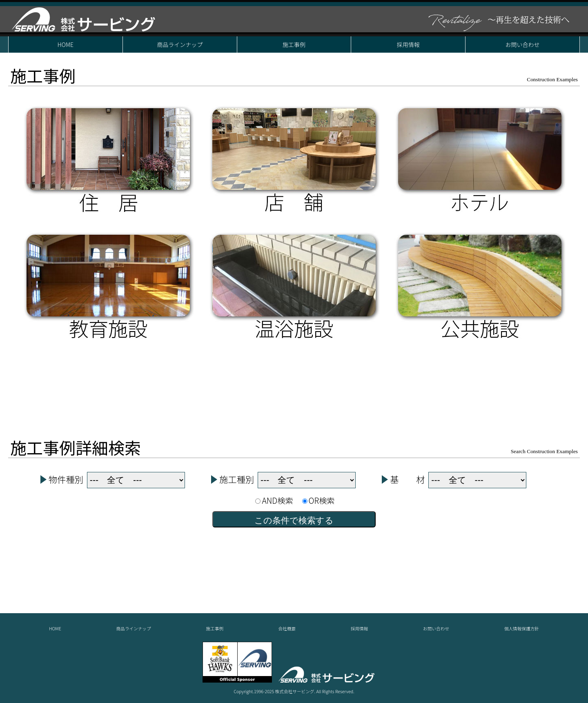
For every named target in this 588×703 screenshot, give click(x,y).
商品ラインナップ (180, 44)
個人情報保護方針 (522, 628)
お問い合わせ (523, 44)
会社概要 (287, 628)
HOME (66, 44)
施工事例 (294, 44)
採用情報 (408, 44)
